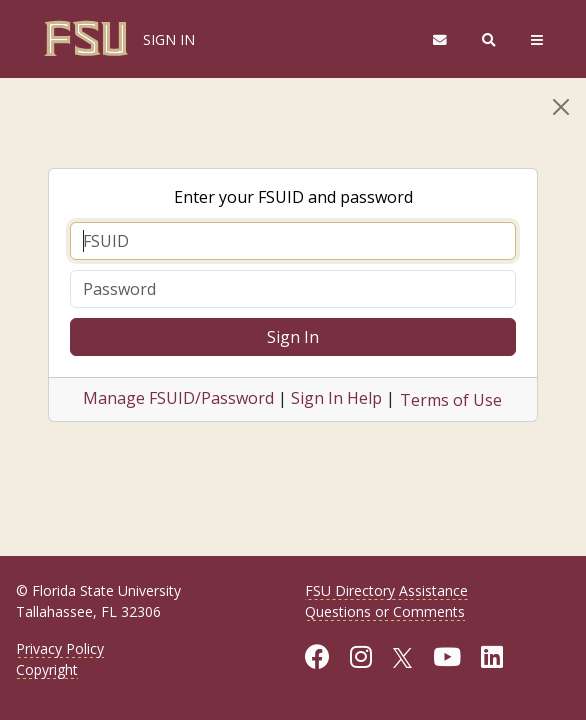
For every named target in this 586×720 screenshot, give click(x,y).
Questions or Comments (385, 611)
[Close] (561, 107)
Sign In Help (336, 398)
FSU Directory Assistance (386, 590)
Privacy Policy (60, 648)
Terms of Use (451, 400)
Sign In (293, 337)
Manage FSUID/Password (178, 398)
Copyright (47, 669)
